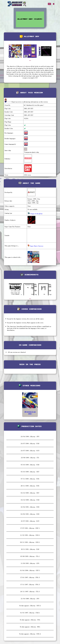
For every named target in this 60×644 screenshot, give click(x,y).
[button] (30, 61)
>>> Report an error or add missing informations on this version (27, 102)
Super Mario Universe (35, 246)
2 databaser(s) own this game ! (35, 105)
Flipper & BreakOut (36, 214)
